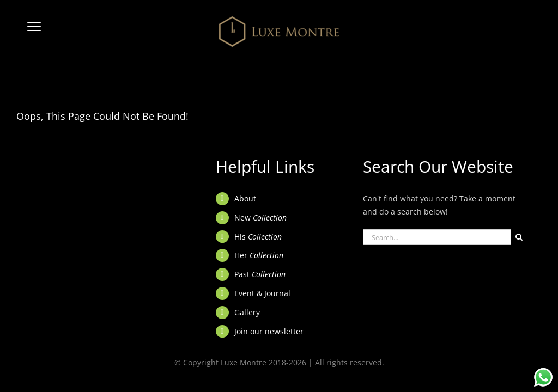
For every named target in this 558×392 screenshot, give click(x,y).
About (245, 198)
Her (259, 255)
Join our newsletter (269, 331)
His (258, 237)
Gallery (247, 312)
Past (260, 274)
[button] (34, 32)
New (260, 218)
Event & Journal (262, 293)
